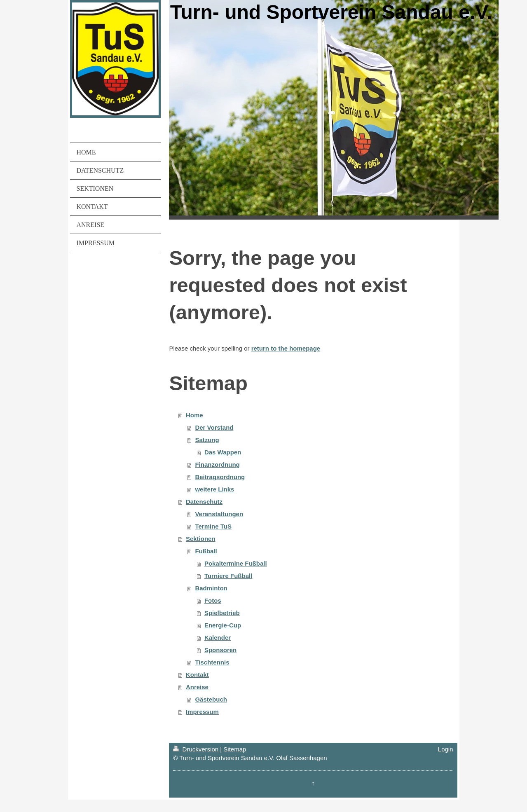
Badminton (211, 588)
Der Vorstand (214, 427)
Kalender (218, 638)
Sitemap (235, 749)
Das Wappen (223, 452)
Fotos (213, 600)
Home (194, 415)
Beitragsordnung (220, 477)
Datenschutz (204, 502)
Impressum (202, 712)
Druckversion (197, 749)
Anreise (197, 687)
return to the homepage (286, 348)
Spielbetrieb (222, 613)
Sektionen (201, 539)
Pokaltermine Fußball (236, 563)
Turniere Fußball (228, 576)
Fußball (206, 551)
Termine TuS (213, 526)
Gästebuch (211, 699)
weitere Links (214, 489)
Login (446, 749)
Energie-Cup (223, 625)
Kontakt (197, 675)
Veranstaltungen (219, 514)
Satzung (207, 440)
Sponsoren (220, 650)
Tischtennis (212, 662)
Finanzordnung (217, 465)
